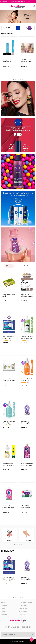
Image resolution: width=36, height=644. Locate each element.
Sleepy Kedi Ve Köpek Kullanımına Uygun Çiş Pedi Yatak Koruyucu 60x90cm (27, 295)
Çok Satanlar (9, 266)
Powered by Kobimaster (18, 642)
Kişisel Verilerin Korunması (25, 603)
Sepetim (3, 609)
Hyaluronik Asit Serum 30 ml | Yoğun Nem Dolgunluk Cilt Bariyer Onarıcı (9, 422)
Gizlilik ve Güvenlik (24, 609)
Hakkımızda (22, 615)
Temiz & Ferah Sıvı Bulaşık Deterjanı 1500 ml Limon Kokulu (9, 464)
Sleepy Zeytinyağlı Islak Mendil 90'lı (9, 295)
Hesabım (3, 603)
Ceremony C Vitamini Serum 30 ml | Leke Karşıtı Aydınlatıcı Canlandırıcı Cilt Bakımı (27, 380)
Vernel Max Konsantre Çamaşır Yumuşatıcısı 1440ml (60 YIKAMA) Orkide (27, 464)
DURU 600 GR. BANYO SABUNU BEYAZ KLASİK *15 (26, 507)
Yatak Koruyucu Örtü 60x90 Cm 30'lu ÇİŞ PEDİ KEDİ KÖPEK (8, 337)
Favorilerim (4, 612)
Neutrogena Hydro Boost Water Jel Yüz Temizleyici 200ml (8, 61)
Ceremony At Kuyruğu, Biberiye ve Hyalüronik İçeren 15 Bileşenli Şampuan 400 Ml (27, 337)
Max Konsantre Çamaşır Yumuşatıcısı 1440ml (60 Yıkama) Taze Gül (9, 507)
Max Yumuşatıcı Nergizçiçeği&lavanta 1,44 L (27, 422)
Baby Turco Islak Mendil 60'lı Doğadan (9, 380)
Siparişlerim (4, 606)
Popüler (27, 266)
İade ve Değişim (23, 612)
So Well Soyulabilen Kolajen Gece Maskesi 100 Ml (27, 61)
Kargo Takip (4, 615)
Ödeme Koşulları (23, 606)
